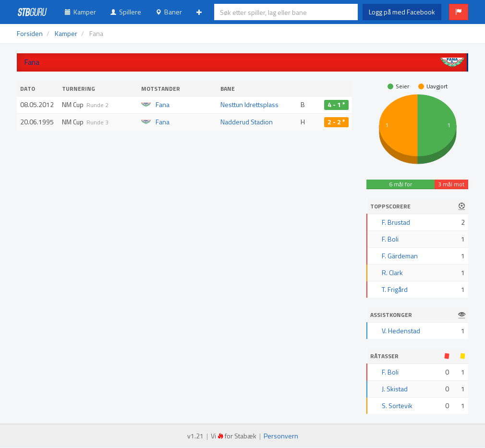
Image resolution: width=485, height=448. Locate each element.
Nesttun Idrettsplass (249, 104)
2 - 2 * (336, 122)
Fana (163, 104)
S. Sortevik (397, 406)
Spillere (126, 12)
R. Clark (392, 272)
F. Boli (390, 239)
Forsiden (30, 33)
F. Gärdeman (400, 256)
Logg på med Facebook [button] (402, 12)
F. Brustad (396, 222)
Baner (169, 12)
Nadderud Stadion (247, 122)
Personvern (281, 436)
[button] (459, 12)
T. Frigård (395, 289)
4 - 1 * (336, 105)
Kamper (80, 12)
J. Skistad (395, 389)
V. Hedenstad (401, 331)
